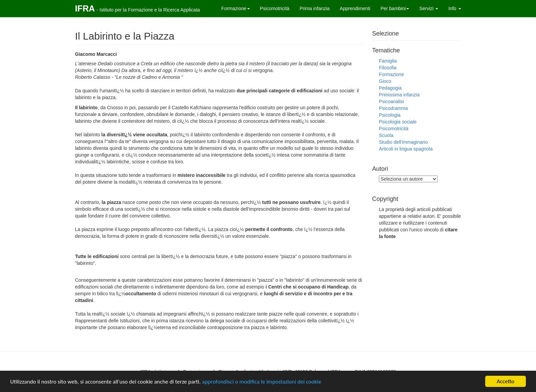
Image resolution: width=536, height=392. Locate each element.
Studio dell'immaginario (403, 142)
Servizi (429, 8)
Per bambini (395, 8)
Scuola (386, 135)
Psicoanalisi (391, 101)
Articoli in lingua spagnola (406, 149)
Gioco (385, 81)
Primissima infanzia (399, 95)
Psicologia (390, 115)
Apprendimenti (355, 8)
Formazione (236, 8)
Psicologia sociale (398, 122)
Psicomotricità (275, 8)
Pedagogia (390, 88)
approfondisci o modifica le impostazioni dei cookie (261, 382)
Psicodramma (393, 108)
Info (455, 8)
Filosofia (388, 68)
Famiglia (388, 61)
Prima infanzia (315, 8)
